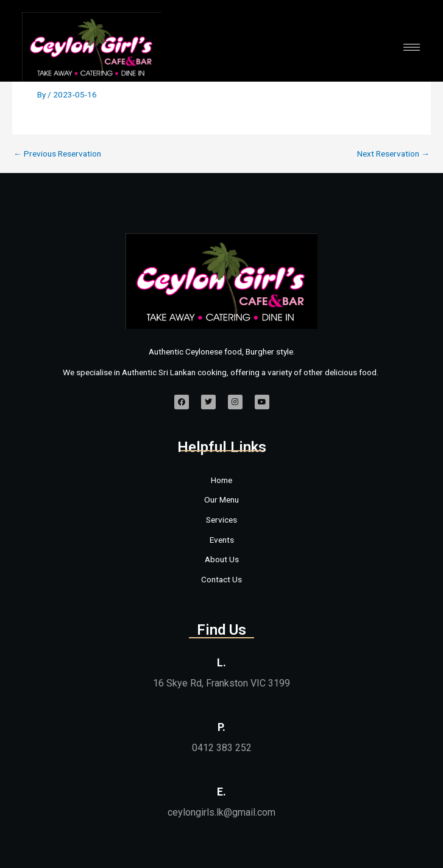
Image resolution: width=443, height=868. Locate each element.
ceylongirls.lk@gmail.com (221, 812)
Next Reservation (393, 154)
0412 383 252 (222, 748)
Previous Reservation (57, 154)
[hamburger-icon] (412, 47)
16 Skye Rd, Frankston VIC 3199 (221, 683)
